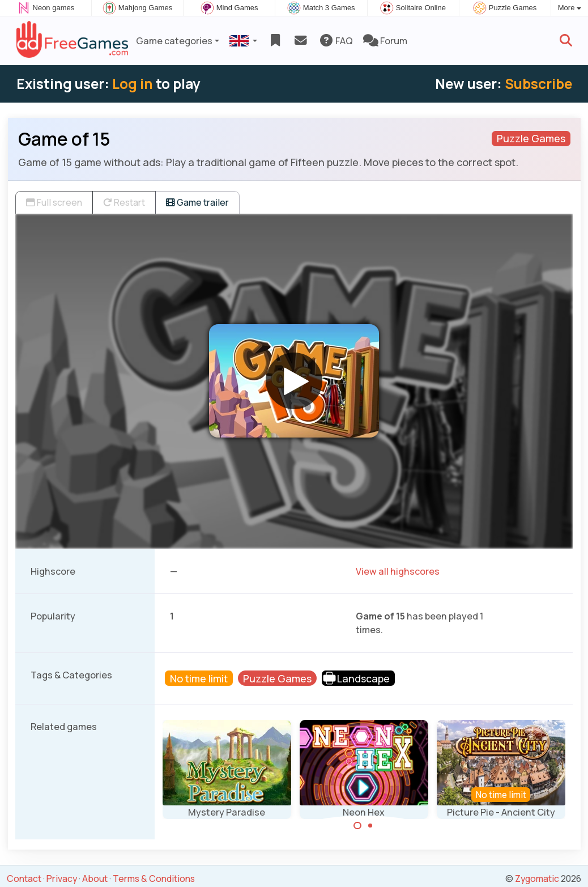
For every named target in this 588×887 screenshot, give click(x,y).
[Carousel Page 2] (370, 826)
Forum (385, 41)
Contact (24, 878)
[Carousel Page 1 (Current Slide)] (357, 826)
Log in (133, 84)
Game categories (174, 41)
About (95, 878)
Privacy (62, 878)
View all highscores (398, 571)
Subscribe (538, 84)
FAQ (336, 41)
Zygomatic (537, 878)
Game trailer (197, 202)
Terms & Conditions (154, 878)
